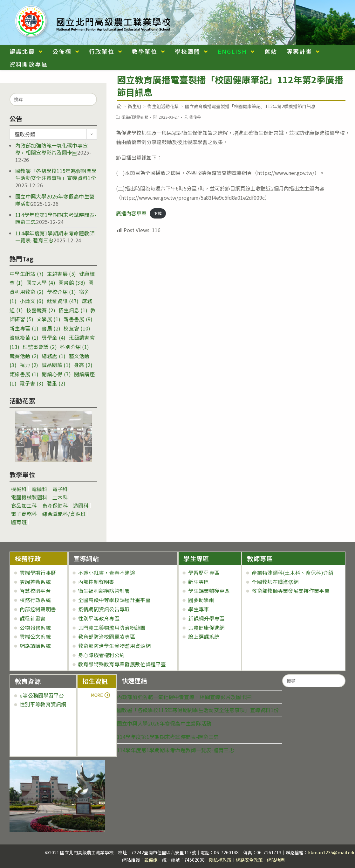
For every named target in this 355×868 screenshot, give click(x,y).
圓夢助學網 (201, 600)
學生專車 (198, 609)
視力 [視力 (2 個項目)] (29, 365)
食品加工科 (24, 505)
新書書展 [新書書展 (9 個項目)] (78, 319)
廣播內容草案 (131, 213)
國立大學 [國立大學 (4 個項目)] (41, 282)
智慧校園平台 (35, 591)
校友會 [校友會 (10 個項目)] (77, 328)
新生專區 (198, 582)
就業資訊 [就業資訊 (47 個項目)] (63, 301)
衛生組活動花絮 (135, 117)
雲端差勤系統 (35, 582)
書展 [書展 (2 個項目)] (51, 328)
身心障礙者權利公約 (102, 655)
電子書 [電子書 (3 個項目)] (32, 383)
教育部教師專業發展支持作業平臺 (291, 591)
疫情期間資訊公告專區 (104, 609)
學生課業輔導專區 (209, 591)
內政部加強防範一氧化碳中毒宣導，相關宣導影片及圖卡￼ (51, 149)
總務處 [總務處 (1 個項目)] (54, 356)
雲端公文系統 (35, 636)
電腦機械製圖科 (29, 497)
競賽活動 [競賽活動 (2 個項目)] (24, 356)
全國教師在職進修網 (275, 582)
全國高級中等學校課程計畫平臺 (114, 600)
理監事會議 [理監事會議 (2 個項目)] (40, 347)
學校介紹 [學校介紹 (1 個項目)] (61, 292)
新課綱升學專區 (206, 618)
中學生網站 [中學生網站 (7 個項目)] (27, 274)
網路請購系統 (35, 646)
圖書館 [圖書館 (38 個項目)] (72, 282)
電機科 (40, 489)
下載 (158, 214)
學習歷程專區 (204, 573)
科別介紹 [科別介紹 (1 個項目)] (75, 347)
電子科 (60, 489)
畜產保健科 (55, 505)
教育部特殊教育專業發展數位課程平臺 (122, 664)
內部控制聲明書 (38, 609)
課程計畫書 (33, 618)
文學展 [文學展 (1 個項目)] (48, 319)
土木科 (60, 497)
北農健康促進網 (206, 628)
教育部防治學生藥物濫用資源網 (114, 646)
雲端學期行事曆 (38, 573)
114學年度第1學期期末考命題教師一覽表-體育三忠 (176, 750)
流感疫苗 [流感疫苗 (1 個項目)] (24, 337)
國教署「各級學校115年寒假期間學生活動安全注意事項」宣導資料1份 (56, 174)
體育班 (19, 522)
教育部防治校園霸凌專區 (107, 636)
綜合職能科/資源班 (64, 514)
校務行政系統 (35, 600)
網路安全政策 (249, 860)
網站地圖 (276, 860)
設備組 (151, 860)
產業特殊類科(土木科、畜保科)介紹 (293, 573)
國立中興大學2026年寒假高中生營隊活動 (164, 723)
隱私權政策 (220, 860)
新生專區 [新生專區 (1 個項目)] (24, 328)
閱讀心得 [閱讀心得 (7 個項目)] (56, 374)
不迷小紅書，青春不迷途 (107, 573)
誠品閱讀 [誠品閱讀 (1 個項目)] (56, 365)
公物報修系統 (35, 628)
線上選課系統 (204, 636)
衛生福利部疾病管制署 (104, 591)
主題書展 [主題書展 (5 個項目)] (61, 274)
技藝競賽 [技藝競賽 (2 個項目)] (41, 310)
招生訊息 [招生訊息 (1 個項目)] (73, 310)
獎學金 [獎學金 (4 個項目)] (54, 337)
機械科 (19, 489)
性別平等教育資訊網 (43, 704)
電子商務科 (24, 514)
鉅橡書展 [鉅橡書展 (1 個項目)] (24, 374)
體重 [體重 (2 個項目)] (56, 383)
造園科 (81, 505)
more (100, 695)
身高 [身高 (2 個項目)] (83, 365)
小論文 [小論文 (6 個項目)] (32, 301)
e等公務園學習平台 (42, 695)
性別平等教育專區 (99, 618)
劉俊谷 (195, 117)
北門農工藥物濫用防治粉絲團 (112, 628)
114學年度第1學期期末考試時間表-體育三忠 (168, 737)
